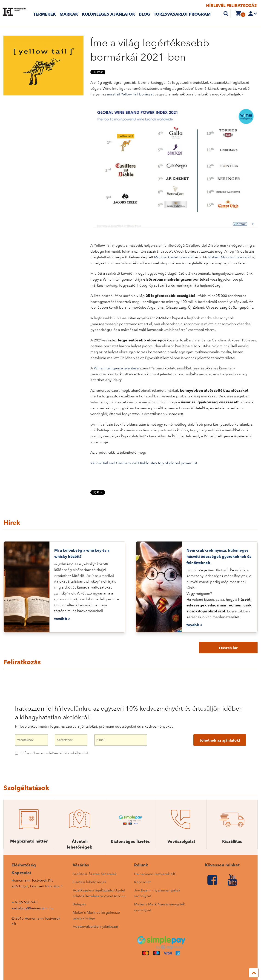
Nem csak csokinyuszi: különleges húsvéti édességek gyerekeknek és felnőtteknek (219, 557)
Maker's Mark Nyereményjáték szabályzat (159, 907)
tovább (62, 619)
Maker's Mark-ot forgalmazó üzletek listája (96, 916)
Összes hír (228, 648)
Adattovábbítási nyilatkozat (95, 927)
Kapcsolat (142, 882)
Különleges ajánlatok (109, 14)
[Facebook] (212, 880)
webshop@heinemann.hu (33, 908)
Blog (145, 14)
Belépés (79, 904)
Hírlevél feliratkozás (231, 6)
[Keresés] (226, 14)
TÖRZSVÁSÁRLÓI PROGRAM (182, 14)
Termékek (45, 14)
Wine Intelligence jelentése (116, 368)
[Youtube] (232, 880)
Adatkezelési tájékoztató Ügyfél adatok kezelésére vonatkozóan (99, 893)
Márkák (69, 14)
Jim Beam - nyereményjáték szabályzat (157, 893)
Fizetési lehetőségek (90, 882)
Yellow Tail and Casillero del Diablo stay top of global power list (144, 463)
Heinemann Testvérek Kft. (155, 874)
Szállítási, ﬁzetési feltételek (95, 874)
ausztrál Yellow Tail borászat (130, 94)
